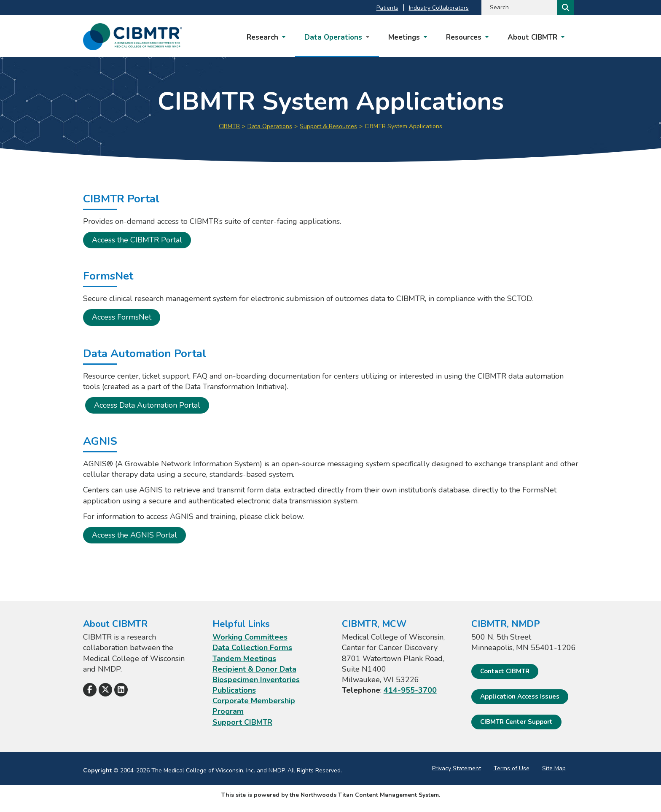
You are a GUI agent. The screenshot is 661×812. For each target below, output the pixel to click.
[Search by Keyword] (518, 7)
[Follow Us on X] (105, 690)
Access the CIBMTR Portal (137, 240)
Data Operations (270, 126)
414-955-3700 (410, 690)
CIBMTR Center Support (516, 722)
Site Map (554, 768)
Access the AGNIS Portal (134, 535)
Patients (387, 8)
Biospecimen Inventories (256, 680)
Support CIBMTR (242, 722)
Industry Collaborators (439, 8)
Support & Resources (328, 126)
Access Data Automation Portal (147, 405)
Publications (234, 690)
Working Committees (250, 637)
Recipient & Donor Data (254, 669)
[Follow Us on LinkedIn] (121, 690)
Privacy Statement (457, 768)
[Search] (565, 7)
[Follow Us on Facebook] (90, 690)
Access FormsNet (122, 317)
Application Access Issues (520, 696)
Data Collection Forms (252, 648)
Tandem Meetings (244, 659)
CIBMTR (229, 126)
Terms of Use (512, 768)
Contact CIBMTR (505, 671)
